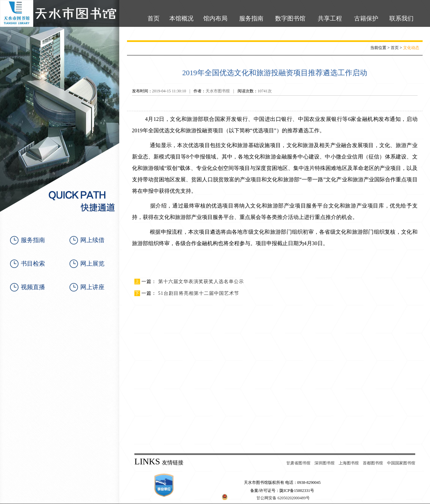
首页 (154, 18)
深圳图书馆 (325, 463)
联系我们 (401, 18)
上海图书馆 (349, 463)
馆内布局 (215, 18)
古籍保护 (366, 18)
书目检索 (33, 264)
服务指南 (251, 18)
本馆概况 (181, 18)
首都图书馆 (373, 463)
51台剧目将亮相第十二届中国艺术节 (199, 293)
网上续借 (92, 240)
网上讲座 (92, 287)
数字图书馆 (290, 18)
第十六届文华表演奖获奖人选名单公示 (201, 282)
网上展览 (92, 264)
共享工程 (330, 18)
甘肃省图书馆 (298, 463)
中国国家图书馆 (401, 463)
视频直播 (33, 287)
